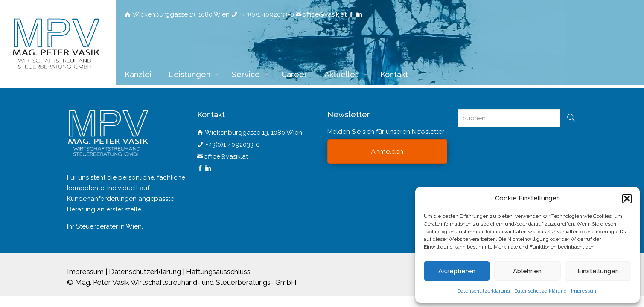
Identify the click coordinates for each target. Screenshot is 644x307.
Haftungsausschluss (218, 272)
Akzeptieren (457, 271)
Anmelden (387, 152)
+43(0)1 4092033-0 (267, 14)
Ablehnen (527, 271)
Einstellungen (598, 271)
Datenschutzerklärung (484, 291)
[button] (627, 199)
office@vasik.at (324, 14)
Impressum (584, 291)
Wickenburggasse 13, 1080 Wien (181, 14)
